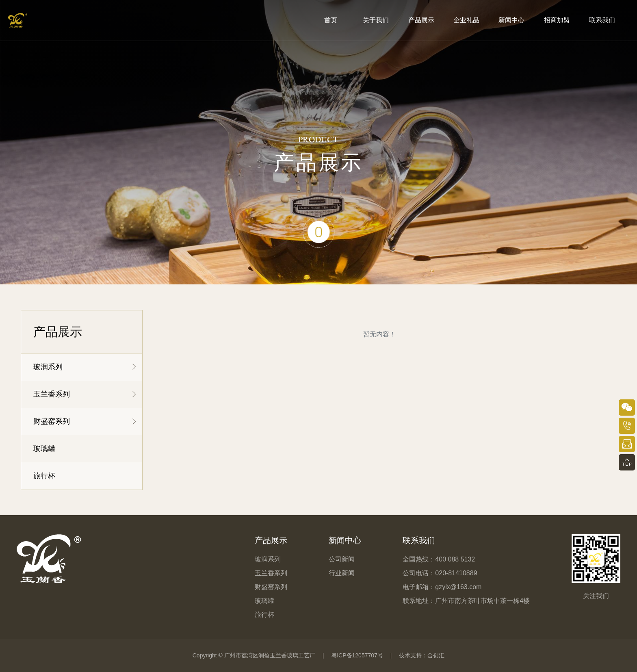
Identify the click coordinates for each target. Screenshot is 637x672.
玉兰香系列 (52, 394)
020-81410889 (456, 573)
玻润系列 (48, 367)
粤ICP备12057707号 (357, 655)
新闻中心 (345, 540)
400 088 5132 (455, 559)
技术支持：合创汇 (422, 655)
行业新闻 (342, 573)
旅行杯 (44, 476)
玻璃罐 (44, 449)
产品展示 (271, 540)
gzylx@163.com (458, 587)
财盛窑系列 (52, 421)
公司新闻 (342, 559)
